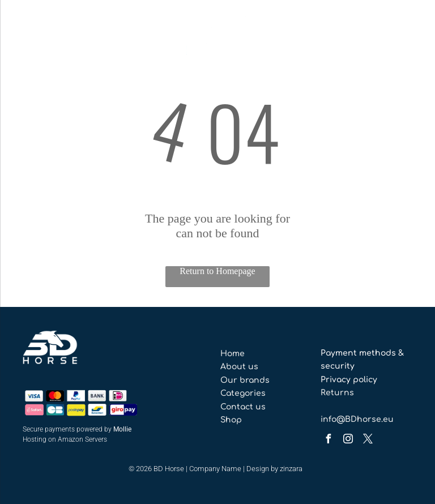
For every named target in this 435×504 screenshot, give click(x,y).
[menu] (25, 36)
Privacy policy (349, 380)
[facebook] (328, 440)
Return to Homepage (217, 271)
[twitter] (368, 440)
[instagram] (348, 440)
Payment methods (358, 353)
